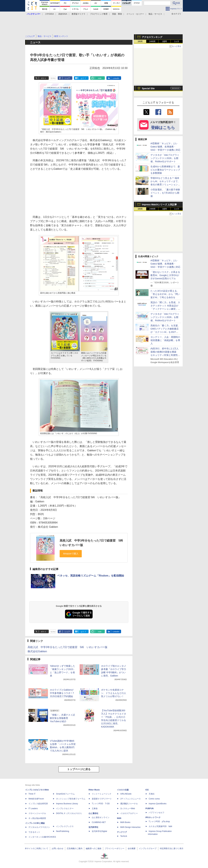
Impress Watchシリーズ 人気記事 (159, 205)
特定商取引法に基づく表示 (172, 848)
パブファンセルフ (156, 813)
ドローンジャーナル (37, 813)
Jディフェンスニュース (130, 799)
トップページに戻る (79, 769)
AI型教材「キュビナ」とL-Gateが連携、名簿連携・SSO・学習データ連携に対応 (165, 147)
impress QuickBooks (158, 804)
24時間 (152, 41)
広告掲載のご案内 (75, 848)
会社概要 (132, 848)
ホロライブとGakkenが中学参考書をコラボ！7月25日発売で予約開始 (62, 693)
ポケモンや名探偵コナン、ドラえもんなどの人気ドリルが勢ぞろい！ (114, 693)
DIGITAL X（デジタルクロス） (69, 813)
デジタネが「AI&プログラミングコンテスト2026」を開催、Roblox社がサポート (165, 158)
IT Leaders (33, 808)
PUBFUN (149, 808)
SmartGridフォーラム (65, 794)
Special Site (148, 88)
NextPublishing (63, 831)
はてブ (83, 78)
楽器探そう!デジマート (102, 799)
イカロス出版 (123, 790)
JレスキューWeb (128, 808)
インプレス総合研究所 (38, 804)
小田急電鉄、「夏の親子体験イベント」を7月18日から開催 (165, 193)
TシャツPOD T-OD (101, 804)
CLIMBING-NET (99, 822)
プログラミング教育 (99, 14)
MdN (119, 818)
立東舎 (95, 808)
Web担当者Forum (36, 799)
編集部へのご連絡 (94, 848)
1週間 (165, 41)
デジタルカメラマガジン (39, 827)
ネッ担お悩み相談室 (37, 818)
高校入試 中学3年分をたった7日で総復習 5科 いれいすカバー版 (68, 647)
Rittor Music (94, 790)
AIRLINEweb (126, 794)
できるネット (34, 832)
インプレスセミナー (65, 808)
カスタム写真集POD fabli (160, 826)
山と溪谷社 (93, 813)
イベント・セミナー (135, 14)
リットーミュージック (102, 794)
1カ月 (177, 41)
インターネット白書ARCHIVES (42, 837)
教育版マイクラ (78, 14)
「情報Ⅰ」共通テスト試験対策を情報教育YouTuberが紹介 (62, 718)
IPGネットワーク (153, 817)
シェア (67, 78)
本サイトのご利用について (37, 848)
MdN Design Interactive (130, 827)
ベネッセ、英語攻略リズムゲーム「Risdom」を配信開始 (91, 576)
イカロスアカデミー (129, 813)
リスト (53, 78)
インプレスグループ (148, 848)
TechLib (124, 836)
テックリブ (122, 832)
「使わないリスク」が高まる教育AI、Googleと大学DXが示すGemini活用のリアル (165, 275)
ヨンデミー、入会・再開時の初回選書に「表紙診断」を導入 (165, 340)
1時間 (140, 41)
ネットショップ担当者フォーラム (71, 799)
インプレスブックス (65, 826)
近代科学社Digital (99, 831)
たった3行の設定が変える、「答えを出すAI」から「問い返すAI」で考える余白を (165, 294)
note (100, 78)
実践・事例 (117, 14)
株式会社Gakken (37, 651)
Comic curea (154, 799)
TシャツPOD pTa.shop (159, 822)
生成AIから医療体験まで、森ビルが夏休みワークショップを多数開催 (165, 170)
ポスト (44, 78)
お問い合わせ (58, 848)
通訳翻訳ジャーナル (129, 804)
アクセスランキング (152, 37)
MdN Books (125, 822)
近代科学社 (93, 827)
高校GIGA (63, 14)
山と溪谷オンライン (101, 817)
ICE (147, 790)
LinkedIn (116, 78)
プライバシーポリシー (115, 848)
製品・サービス (155, 14)
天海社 (152, 794)
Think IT (32, 794)
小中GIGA (49, 14)
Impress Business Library (67, 804)
